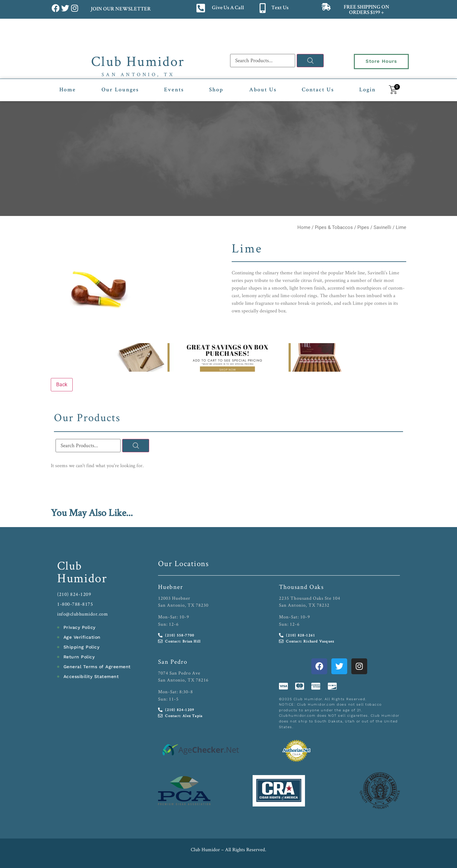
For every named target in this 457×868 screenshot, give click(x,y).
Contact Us (318, 90)
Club (70, 565)
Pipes (363, 227)
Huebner (171, 587)
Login (368, 90)
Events (174, 90)
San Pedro (173, 662)
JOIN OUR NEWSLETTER (120, 9)
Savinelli (382, 227)
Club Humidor (138, 61)
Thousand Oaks (301, 587)
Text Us (280, 8)
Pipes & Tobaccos (334, 227)
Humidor (82, 578)
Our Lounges (120, 90)
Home (68, 90)
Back (62, 385)
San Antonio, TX (138, 74)
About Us (263, 90)
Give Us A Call (228, 8)
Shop (216, 90)
